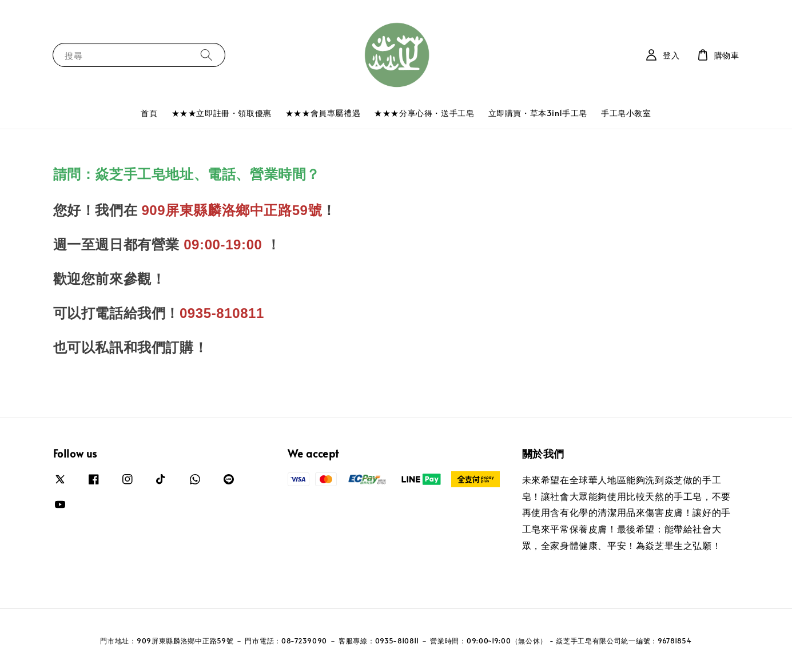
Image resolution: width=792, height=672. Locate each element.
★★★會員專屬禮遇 (323, 113)
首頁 (149, 113)
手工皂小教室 (626, 113)
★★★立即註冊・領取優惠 (222, 113)
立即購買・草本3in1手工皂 (538, 113)
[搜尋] (206, 55)
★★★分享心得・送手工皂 (424, 113)
